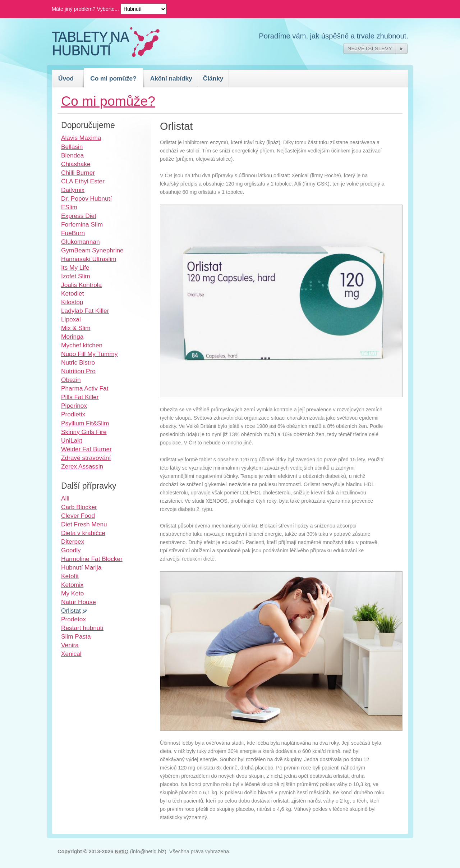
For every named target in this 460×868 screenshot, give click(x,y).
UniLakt (72, 440)
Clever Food (78, 516)
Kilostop (72, 302)
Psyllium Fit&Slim (85, 423)
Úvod (66, 78)
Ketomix (72, 585)
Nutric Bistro (78, 362)
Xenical (71, 654)
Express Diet (79, 216)
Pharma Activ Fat (85, 388)
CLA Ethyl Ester (83, 181)
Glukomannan (80, 242)
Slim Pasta (76, 636)
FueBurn (73, 233)
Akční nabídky (171, 78)
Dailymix (73, 190)
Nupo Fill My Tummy (89, 354)
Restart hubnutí (82, 628)
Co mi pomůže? (113, 78)
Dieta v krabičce (83, 533)
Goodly (71, 550)
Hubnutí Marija (81, 567)
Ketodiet (72, 293)
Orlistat (71, 611)
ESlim (69, 207)
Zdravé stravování (86, 458)
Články (213, 78)
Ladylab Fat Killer (85, 311)
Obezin (71, 380)
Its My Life (75, 268)
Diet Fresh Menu (84, 524)
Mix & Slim (76, 328)
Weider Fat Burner (86, 449)
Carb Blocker (79, 507)
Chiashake (76, 164)
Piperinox (74, 406)
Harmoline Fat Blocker (92, 559)
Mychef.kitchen (82, 345)
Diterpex (73, 542)
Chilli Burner (78, 173)
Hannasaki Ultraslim (89, 259)
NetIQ (121, 851)
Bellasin (72, 147)
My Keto (72, 593)
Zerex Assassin (82, 466)
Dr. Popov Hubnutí (86, 198)
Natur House (79, 602)
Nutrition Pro (78, 371)
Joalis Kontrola (81, 285)
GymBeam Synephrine (92, 250)
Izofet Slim (76, 276)
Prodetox (73, 619)
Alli (65, 498)
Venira (70, 645)
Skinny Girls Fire (84, 432)
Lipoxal (71, 319)
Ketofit (70, 576)
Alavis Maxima (81, 138)
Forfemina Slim (82, 224)
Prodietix (73, 414)
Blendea (72, 155)
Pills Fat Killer (80, 397)
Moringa (72, 337)
